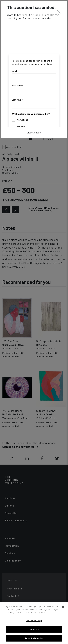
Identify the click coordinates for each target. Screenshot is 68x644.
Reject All (34, 629)
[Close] (59, 12)
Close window (34, 132)
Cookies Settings (34, 621)
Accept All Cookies (34, 638)
